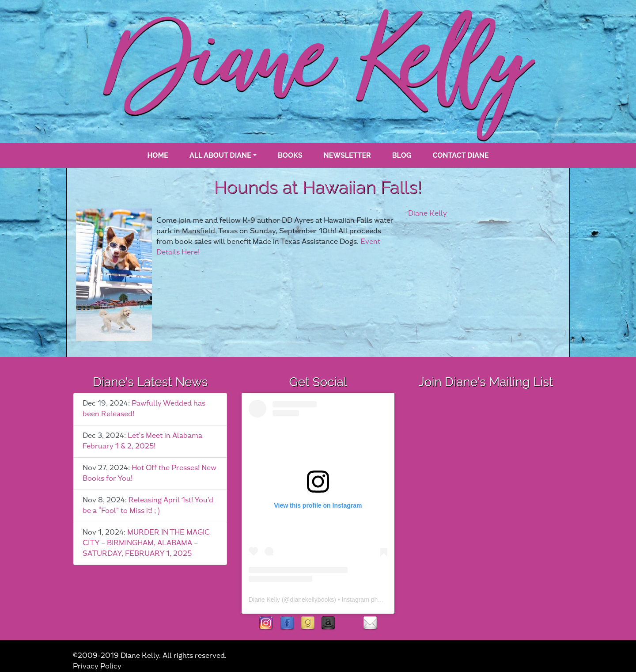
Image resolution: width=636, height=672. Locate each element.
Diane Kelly (428, 214)
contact (370, 624)
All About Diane (220, 155)
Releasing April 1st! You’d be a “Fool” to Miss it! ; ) (148, 506)
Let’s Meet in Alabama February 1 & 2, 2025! (142, 441)
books (290, 155)
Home (157, 155)
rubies (349, 624)
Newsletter (347, 155)
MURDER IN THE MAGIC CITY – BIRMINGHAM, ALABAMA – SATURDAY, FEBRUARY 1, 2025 (146, 543)
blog (402, 155)
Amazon (328, 624)
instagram (266, 624)
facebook (287, 624)
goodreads (308, 624)
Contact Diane (460, 155)
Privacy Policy (97, 666)
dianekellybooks (312, 600)
